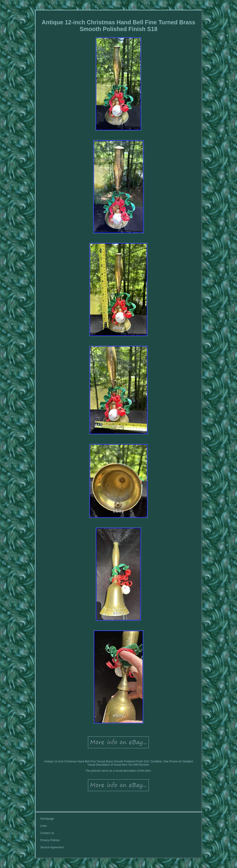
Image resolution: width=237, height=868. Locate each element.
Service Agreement (52, 847)
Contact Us (47, 833)
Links (44, 826)
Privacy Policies (50, 840)
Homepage (47, 819)
